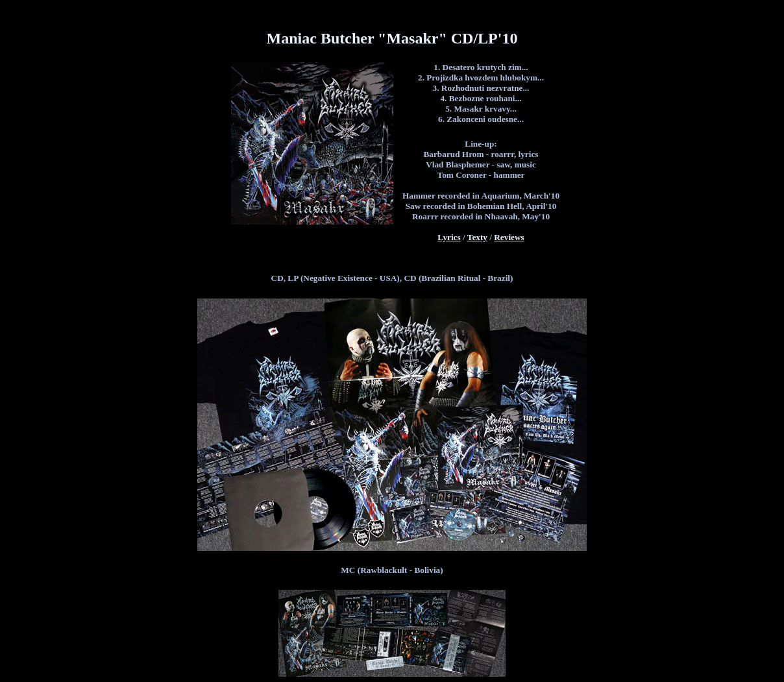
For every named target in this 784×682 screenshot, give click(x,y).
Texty (477, 237)
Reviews (509, 237)
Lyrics (449, 237)
